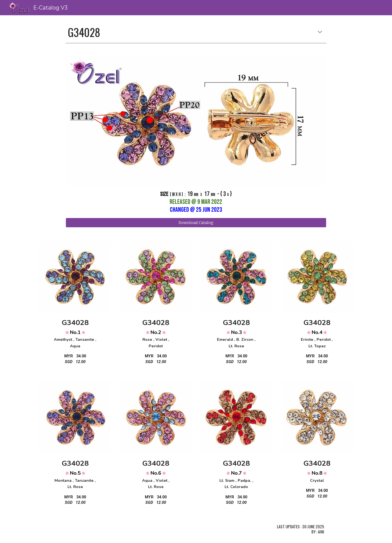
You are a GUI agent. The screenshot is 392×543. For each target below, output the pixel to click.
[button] (320, 32)
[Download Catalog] (196, 223)
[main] (196, 32)
